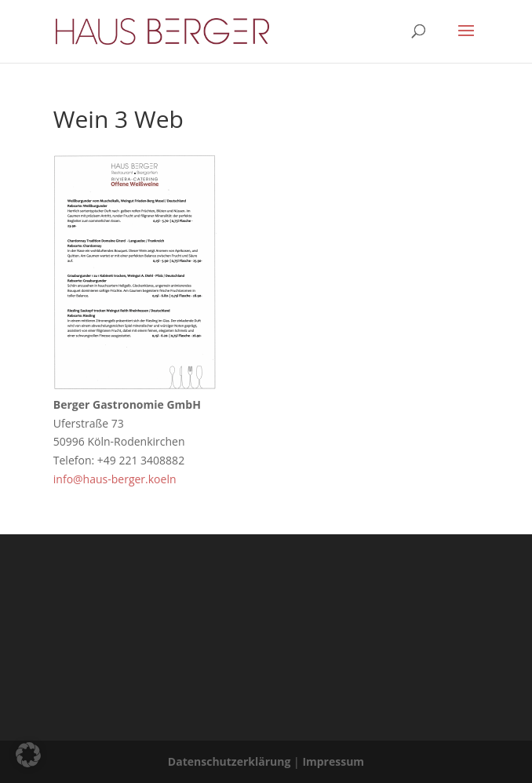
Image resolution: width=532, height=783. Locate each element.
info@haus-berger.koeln (115, 479)
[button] (28, 755)
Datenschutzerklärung (230, 761)
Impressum (333, 761)
